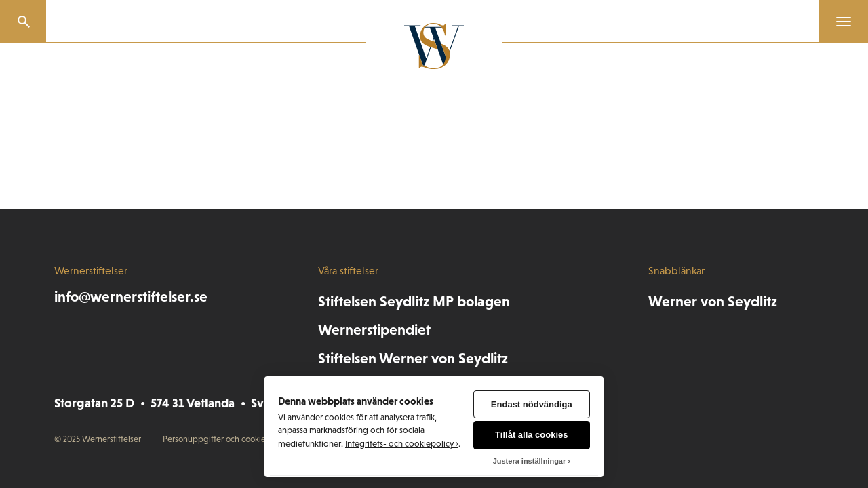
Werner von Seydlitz (713, 301)
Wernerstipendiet (374, 330)
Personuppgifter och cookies (216, 439)
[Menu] (838, 22)
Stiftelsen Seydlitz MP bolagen (414, 301)
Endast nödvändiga (532, 404)
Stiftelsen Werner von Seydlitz (413, 358)
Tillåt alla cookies (531, 435)
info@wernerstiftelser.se (131, 297)
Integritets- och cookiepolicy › (402, 444)
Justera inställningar (530, 461)
